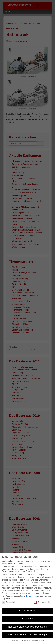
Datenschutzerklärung (29, 591)
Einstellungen (32, 594)
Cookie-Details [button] (15, 639)
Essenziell (8, 600)
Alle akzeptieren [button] (28, 609)
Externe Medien (43, 600)
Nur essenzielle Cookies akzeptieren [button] (27, 625)
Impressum (41, 639)
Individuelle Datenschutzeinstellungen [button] (28, 633)
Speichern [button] (28, 617)
